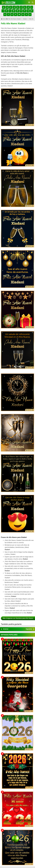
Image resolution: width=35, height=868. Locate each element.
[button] (4, 7)
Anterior (6, 629)
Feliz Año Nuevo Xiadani (13, 23)
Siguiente (29, 629)
